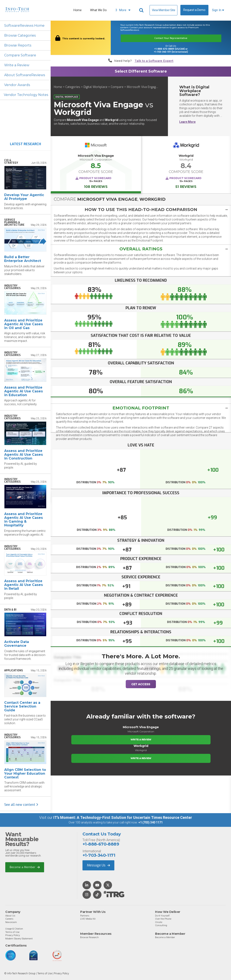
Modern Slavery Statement (19, 939)
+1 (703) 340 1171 (151, 822)
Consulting (161, 925)
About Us (10, 916)
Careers (9, 919)
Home (78, 10)
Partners (85, 916)
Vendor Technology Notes (26, 95)
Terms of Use (12, 932)
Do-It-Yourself (162, 916)
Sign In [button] (218, 10)
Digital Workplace (95, 87)
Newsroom (11, 922)
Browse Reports (18, 45)
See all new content (21, 805)
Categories (73, 87)
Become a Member (25, 867)
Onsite (159, 922)
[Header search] (142, 10)
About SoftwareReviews (25, 75)
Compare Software (20, 55)
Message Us (98, 865)
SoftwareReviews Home (24, 26)
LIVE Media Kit (88, 919)
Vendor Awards (17, 85)
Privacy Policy (13, 935)
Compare (117, 87)
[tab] (141, 209)
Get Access (141, 684)
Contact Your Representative (171, 38)
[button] (141, 210)
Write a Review (17, 65)
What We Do (98, 10)
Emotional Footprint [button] (141, 408)
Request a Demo (194, 10)
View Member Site (164, 10)
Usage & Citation (14, 929)
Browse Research (89, 937)
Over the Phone (163, 919)
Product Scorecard (95, 178)
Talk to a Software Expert (154, 61)
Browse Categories (20, 35)
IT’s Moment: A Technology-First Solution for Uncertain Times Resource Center (123, 817)
